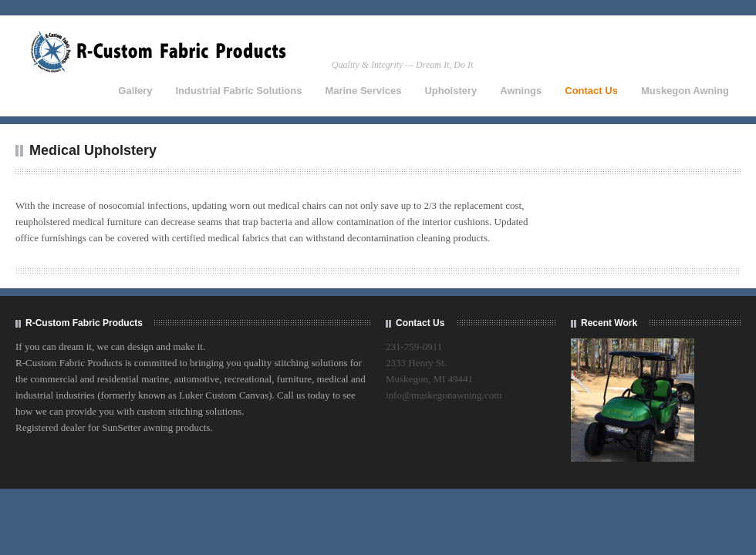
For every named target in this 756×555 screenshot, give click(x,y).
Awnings (521, 91)
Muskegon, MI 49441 (429, 379)
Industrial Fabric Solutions (238, 91)
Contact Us (591, 91)
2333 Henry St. (416, 363)
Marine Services (363, 91)
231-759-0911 (414, 346)
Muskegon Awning (685, 91)
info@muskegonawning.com (444, 395)
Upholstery (451, 91)
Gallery (135, 91)
